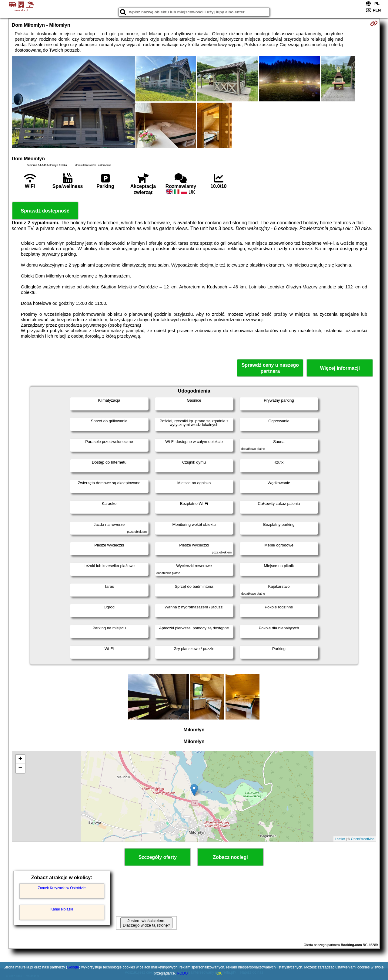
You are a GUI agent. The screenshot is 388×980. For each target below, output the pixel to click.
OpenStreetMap (363, 839)
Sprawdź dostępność (45, 211)
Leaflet (340, 839)
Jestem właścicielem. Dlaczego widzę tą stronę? (146, 923)
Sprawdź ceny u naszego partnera (270, 368)
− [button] (20, 768)
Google (73, 967)
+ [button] (20, 759)
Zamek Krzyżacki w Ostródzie (62, 888)
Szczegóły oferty (158, 857)
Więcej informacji (340, 368)
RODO (182, 973)
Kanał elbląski (62, 909)
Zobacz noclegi (230, 857)
